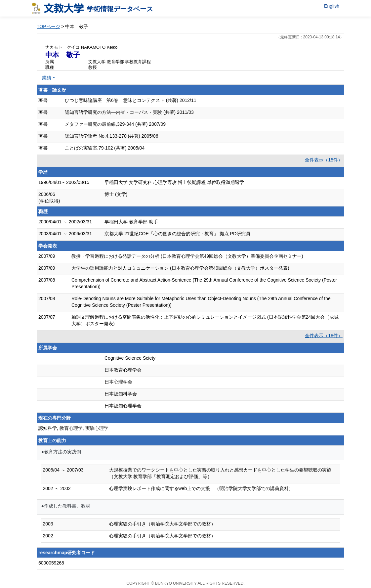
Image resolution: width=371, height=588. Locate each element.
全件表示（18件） (324, 336)
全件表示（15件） (324, 160)
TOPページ (48, 26)
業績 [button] (47, 78)
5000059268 (51, 563)
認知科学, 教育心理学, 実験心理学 (73, 428)
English (332, 6)
